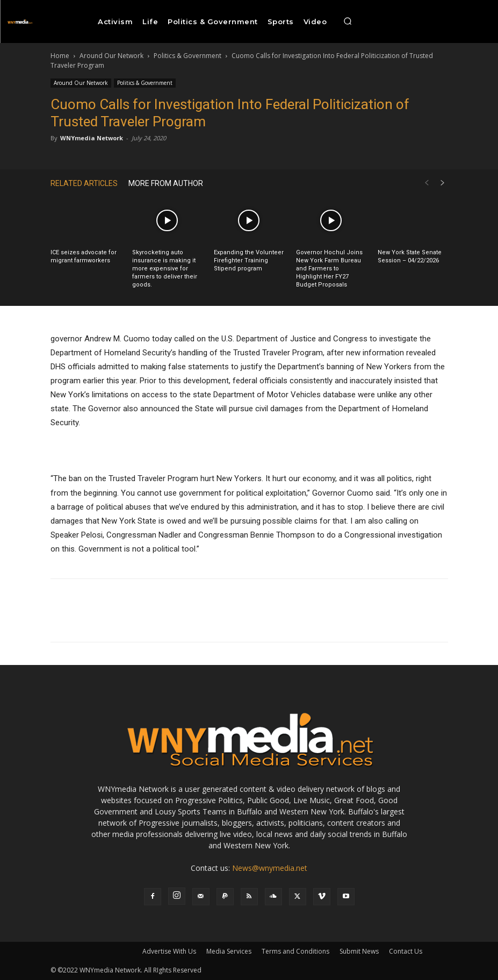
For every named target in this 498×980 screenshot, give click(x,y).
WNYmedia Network (92, 138)
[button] (348, 22)
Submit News (359, 951)
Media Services (229, 951)
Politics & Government (187, 56)
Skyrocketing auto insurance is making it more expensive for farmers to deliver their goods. (165, 269)
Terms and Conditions (295, 951)
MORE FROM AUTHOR (166, 183)
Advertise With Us (169, 951)
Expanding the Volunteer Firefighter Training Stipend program (249, 260)
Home (60, 56)
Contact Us (406, 951)
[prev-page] (427, 183)
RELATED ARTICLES (84, 183)
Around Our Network (111, 56)
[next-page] (443, 183)
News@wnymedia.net (270, 868)
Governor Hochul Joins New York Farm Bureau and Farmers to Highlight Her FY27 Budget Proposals (329, 269)
